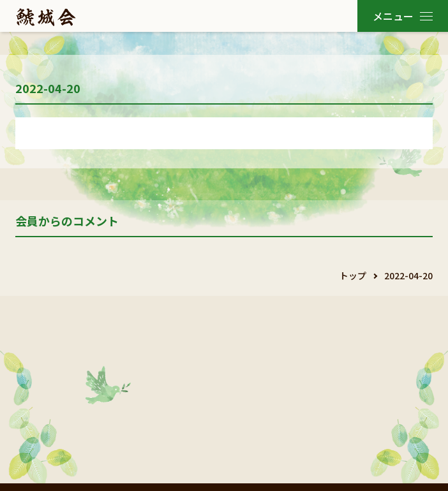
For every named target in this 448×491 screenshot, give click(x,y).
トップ (353, 275)
